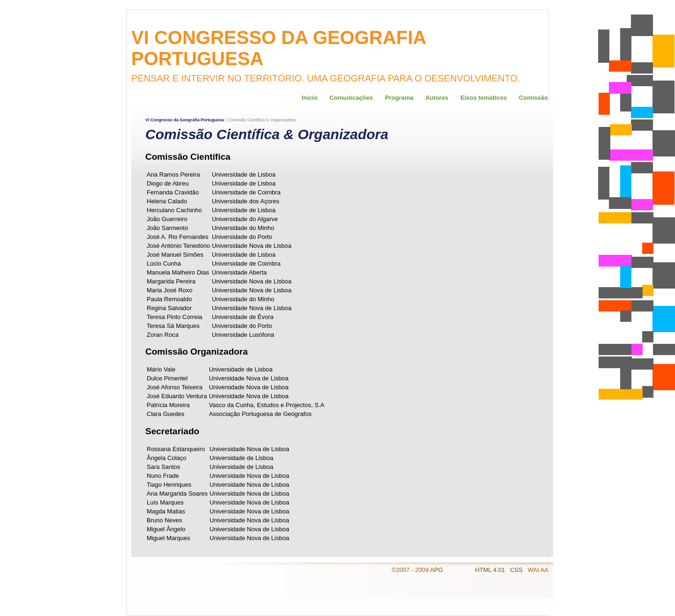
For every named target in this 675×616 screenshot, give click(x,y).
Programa (399, 98)
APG (436, 570)
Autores (437, 98)
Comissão (533, 98)
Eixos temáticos (484, 98)
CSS (517, 570)
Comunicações (351, 98)
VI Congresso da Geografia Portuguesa (185, 120)
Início (309, 98)
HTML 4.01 (491, 570)
